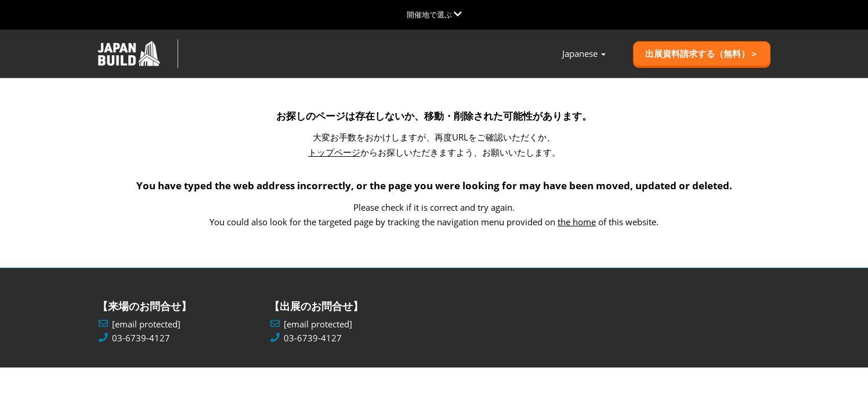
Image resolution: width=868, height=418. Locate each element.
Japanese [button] (584, 54)
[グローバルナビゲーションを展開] (434, 15)
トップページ (334, 152)
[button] (702, 54)
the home (577, 222)
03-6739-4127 (141, 338)
